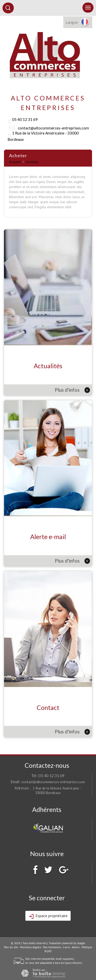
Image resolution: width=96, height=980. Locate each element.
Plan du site (11, 947)
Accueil (15, 162)
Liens (66, 947)
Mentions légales (31, 947)
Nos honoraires (52, 947)
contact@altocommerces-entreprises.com (53, 128)
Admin (76, 947)
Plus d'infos (72, 390)
